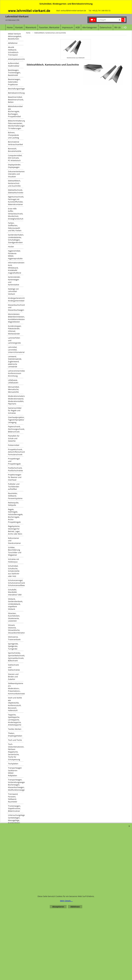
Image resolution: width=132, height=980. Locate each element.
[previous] (123, 27)
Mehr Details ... (66, 901)
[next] (125, 27)
